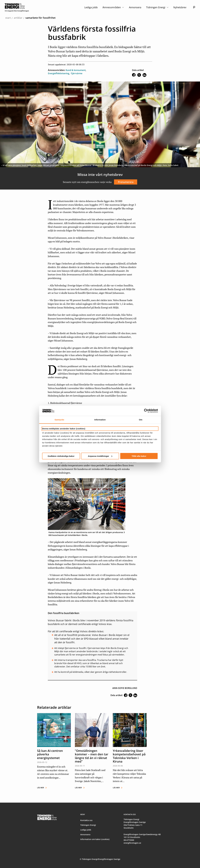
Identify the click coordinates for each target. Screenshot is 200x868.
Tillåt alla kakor (139, 456)
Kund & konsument (76, 70)
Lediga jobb (91, 7)
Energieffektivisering (59, 73)
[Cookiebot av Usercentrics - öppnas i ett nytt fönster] (146, 411)
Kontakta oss (86, 820)
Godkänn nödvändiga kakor (61, 456)
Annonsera (135, 7)
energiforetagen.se (132, 843)
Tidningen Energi (157, 7)
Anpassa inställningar (100, 456)
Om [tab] (141, 420)
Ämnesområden (113, 7)
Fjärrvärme (77, 73)
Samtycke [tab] (59, 420)
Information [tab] (100, 420)
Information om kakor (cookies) (95, 839)
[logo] (17, 7)
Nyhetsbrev (180, 7)
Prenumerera (126, 182)
